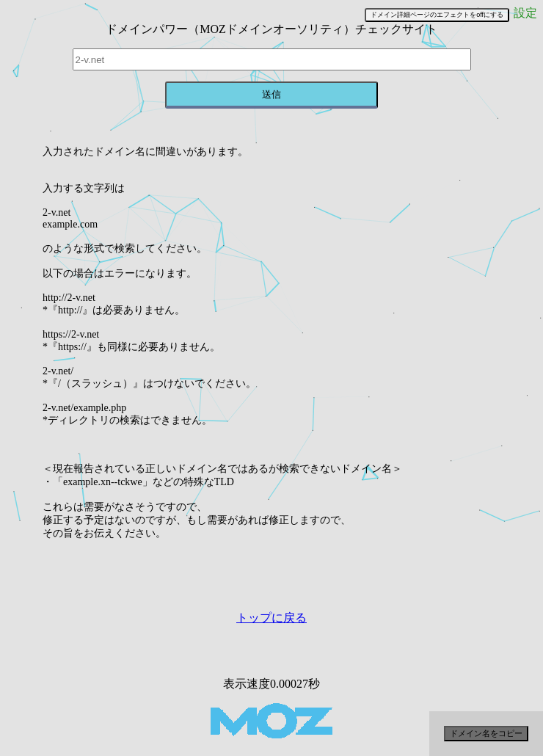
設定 (525, 13)
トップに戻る (271, 618)
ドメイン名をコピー (486, 733)
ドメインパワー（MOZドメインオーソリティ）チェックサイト (271, 29)
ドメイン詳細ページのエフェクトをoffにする (437, 15)
